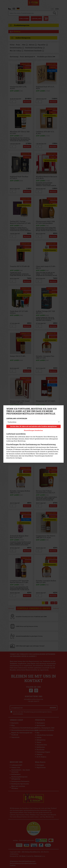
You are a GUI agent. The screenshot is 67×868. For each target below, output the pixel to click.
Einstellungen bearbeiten (33, 430)
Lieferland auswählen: (17, 418)
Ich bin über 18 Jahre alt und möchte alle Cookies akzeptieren (33, 426)
